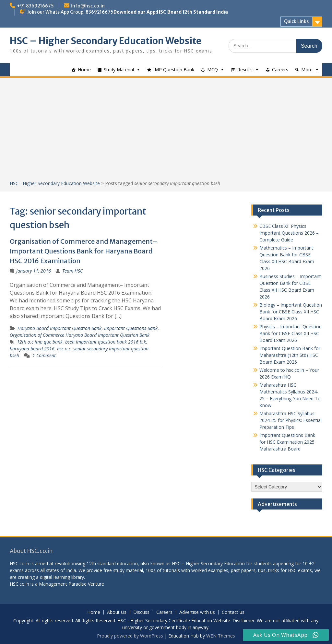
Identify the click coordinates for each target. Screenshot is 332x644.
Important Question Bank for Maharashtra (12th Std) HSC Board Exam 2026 (290, 355)
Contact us (233, 612)
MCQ (213, 70)
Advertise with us (197, 612)
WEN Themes (221, 636)
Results (245, 70)
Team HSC (72, 271)
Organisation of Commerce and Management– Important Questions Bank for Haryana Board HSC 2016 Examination (84, 251)
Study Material (119, 70)
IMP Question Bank (174, 70)
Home (84, 70)
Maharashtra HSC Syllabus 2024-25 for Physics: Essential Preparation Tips (290, 420)
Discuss (141, 612)
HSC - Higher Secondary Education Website (55, 183)
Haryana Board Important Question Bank (59, 328)
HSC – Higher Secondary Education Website (106, 41)
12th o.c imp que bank (40, 342)
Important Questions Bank (131, 328)
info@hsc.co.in (88, 6)
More (307, 70)
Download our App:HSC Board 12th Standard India (171, 12)
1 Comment (44, 355)
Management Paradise (63, 584)
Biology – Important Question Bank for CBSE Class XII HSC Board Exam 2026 (291, 312)
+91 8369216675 (35, 6)
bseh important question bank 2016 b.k (106, 342)
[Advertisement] (166, 131)
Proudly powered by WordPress (130, 636)
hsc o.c (64, 349)
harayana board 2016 (32, 349)
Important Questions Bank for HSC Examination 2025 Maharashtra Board (287, 442)
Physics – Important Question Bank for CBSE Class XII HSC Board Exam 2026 (290, 333)
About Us (117, 612)
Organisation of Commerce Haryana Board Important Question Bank (80, 335)
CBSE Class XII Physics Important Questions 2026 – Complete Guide (289, 233)
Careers (280, 70)
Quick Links (296, 21)
